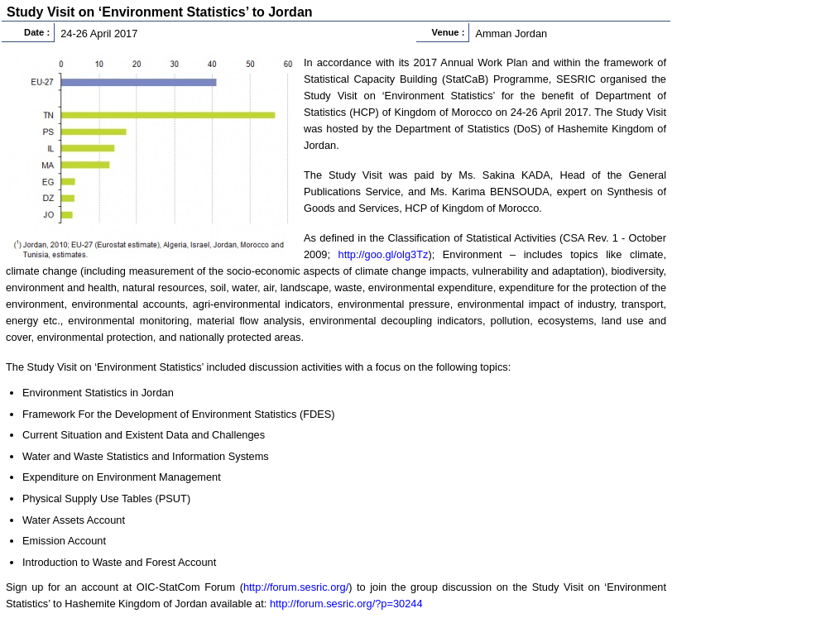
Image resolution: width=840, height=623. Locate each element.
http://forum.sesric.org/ (296, 587)
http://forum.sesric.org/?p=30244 (346, 604)
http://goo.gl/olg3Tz (384, 254)
